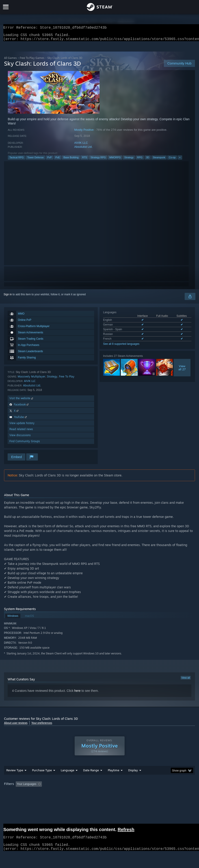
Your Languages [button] (27, 787)
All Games (10, 61)
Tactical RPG (17, 160)
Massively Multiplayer (31, 379)
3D (148, 160)
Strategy (129, 160)
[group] (100, 787)
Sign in (8, 297)
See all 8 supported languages (121, 347)
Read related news (21, 432)
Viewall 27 (182, 370)
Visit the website (22, 401)
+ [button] (180, 160)
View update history (22, 426)
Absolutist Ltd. (83, 149)
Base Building (71, 160)
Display (133, 773)
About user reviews (16, 725)
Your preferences (42, 725)
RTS (84, 160)
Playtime (114, 773)
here (78, 693)
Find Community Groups (25, 444)
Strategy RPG (98, 160)
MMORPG (115, 160)
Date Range (91, 773)
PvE (58, 160)
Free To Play (67, 379)
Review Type (15, 773)
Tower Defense (35, 160)
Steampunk (159, 160)
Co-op (172, 160)
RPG (140, 160)
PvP (50, 160)
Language (67, 773)
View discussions (20, 438)
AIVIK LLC (81, 145)
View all (186, 680)
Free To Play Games (32, 61)
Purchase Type (42, 773)
